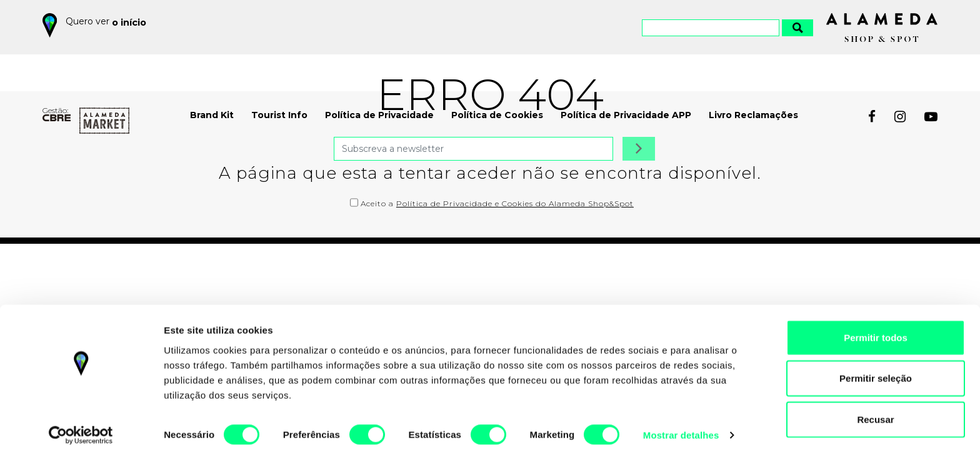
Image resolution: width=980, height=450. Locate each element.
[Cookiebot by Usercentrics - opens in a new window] (81, 426)
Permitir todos (876, 327)
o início (131, 21)
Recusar (875, 409)
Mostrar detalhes (681, 425)
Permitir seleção (876, 368)
